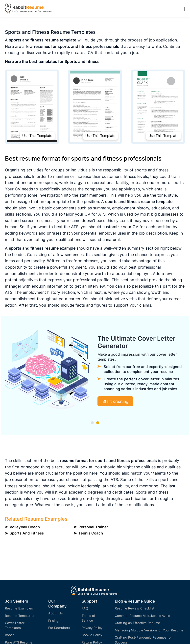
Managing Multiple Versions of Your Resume (149, 630)
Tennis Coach (91, 533)
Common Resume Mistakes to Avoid (142, 616)
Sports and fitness (27, 533)
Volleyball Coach (25, 527)
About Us (56, 613)
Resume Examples (19, 608)
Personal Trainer (93, 527)
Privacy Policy (92, 628)
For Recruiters (59, 628)
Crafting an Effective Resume (137, 623)
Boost (9, 635)
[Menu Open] (184, 9)
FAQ (85, 608)
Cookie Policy (92, 635)
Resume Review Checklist (135, 608)
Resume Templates (20, 616)
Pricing (53, 621)
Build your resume (87, 403)
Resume (35, 7)
